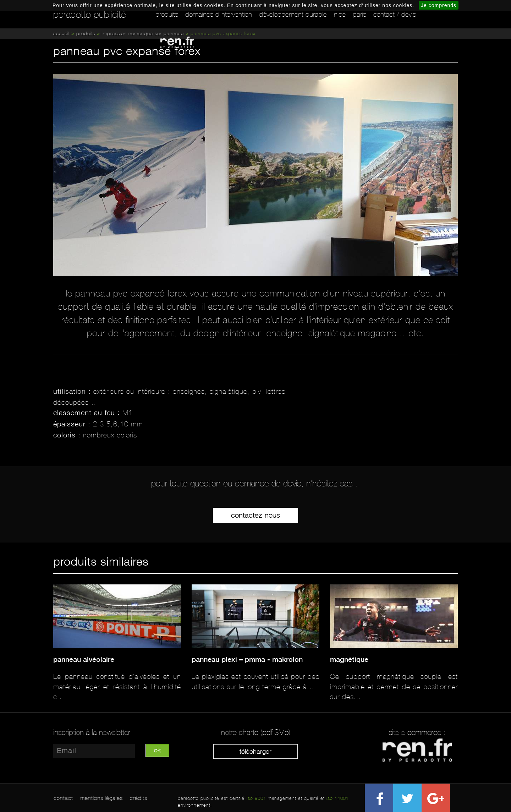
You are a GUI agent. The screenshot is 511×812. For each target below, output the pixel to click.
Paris (359, 14)
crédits (139, 798)
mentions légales (101, 798)
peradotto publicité (90, 15)
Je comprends (439, 5)
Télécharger (255, 752)
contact (63, 798)
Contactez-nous (255, 515)
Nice (340, 14)
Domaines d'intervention (219, 14)
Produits (167, 14)
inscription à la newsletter (92, 732)
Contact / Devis (395, 14)
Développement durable (293, 14)
